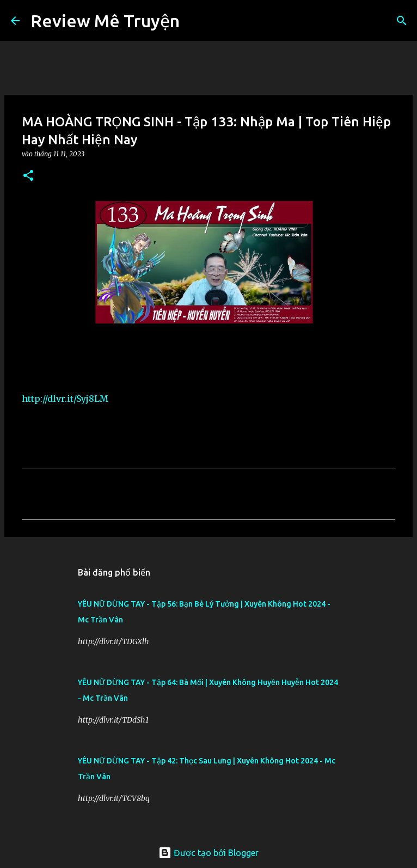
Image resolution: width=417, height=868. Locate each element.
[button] (28, 176)
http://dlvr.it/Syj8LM (65, 399)
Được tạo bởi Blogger (208, 853)
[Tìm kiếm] (195, 21)
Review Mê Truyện (105, 21)
